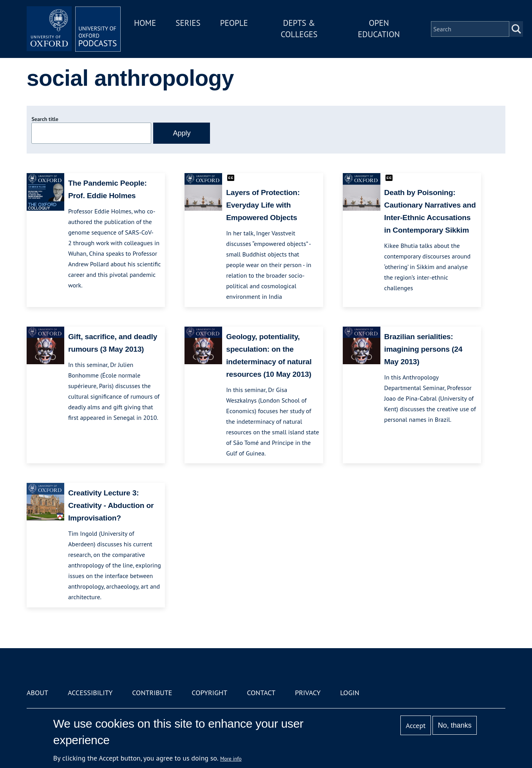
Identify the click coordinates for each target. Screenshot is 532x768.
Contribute (152, 693)
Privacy (308, 693)
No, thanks (455, 725)
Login (350, 693)
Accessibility (90, 693)
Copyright (209, 693)
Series (188, 23)
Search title (45, 119)
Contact (261, 693)
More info (231, 759)
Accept (416, 726)
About (37, 693)
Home (145, 23)
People (234, 23)
